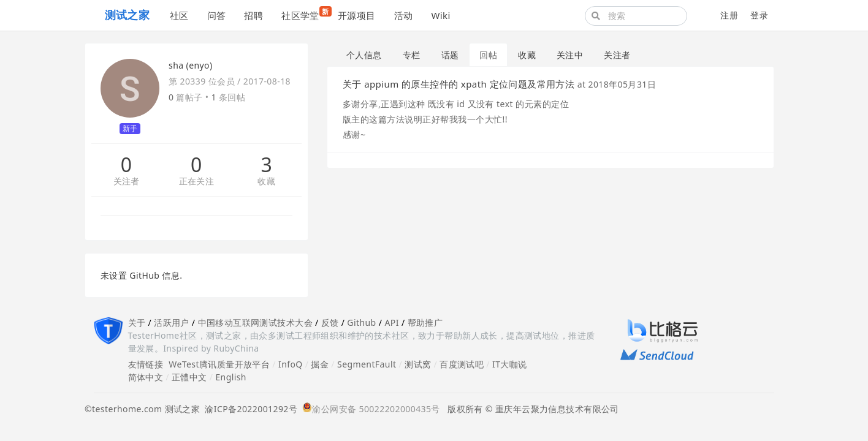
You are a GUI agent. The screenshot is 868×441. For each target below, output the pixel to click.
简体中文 (146, 377)
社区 (179, 15)
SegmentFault (367, 364)
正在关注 (197, 182)
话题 (450, 55)
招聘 (253, 15)
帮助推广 (425, 322)
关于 (137, 322)
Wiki (440, 15)
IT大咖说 (510, 364)
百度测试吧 (462, 364)
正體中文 (189, 377)
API (391, 322)
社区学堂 (305, 14)
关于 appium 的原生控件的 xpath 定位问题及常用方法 (459, 84)
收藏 (266, 182)
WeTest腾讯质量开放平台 (219, 364)
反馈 (330, 322)
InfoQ (291, 364)
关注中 (570, 55)
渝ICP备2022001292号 (249, 409)
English (231, 377)
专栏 (412, 55)
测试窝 (418, 364)
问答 (217, 15)
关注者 (127, 182)
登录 (759, 15)
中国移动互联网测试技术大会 (255, 322)
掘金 (320, 364)
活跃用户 (172, 322)
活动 (404, 15)
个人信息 (364, 55)
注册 (729, 15)
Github (361, 322)
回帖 (488, 55)
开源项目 (357, 15)
